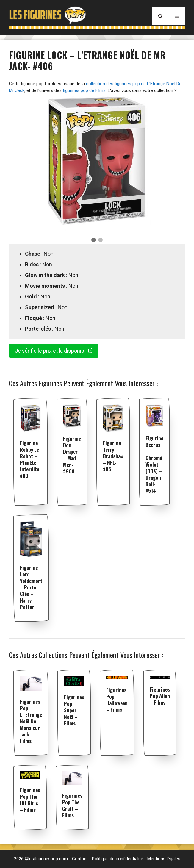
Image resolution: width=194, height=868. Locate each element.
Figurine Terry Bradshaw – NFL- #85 (113, 456)
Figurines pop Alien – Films (160, 696)
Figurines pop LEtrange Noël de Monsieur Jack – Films (31, 721)
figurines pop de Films (84, 90)
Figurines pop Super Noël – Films (74, 710)
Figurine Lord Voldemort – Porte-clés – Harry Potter (31, 587)
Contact (80, 859)
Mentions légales (164, 859)
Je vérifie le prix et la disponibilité (54, 351)
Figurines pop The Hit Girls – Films (30, 800)
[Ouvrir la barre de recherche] (161, 16)
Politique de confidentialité (118, 859)
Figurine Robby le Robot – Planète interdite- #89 (30, 459)
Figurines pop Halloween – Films (117, 700)
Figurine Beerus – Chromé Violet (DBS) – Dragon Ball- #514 (154, 464)
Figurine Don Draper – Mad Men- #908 (72, 455)
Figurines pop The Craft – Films (72, 805)
